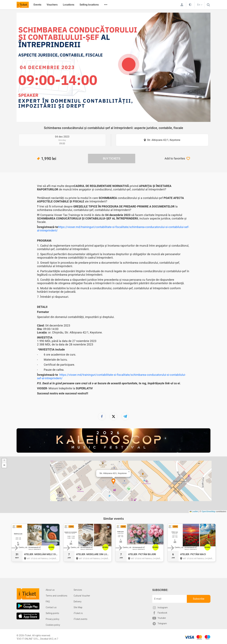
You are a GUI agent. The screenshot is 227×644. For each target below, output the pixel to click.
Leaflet (194, 512)
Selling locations (89, 5)
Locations (69, 5)
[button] (113, 482)
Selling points (52, 613)
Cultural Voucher (82, 596)
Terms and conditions (57, 596)
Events (37, 5)
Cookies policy (53, 625)
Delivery (78, 602)
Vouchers (52, 5)
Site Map (78, 607)
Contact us (51, 607)
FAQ (48, 602)
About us (50, 590)
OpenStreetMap (208, 512)
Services (78, 590)
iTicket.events (80, 619)
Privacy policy (52, 619)
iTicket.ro (78, 613)
